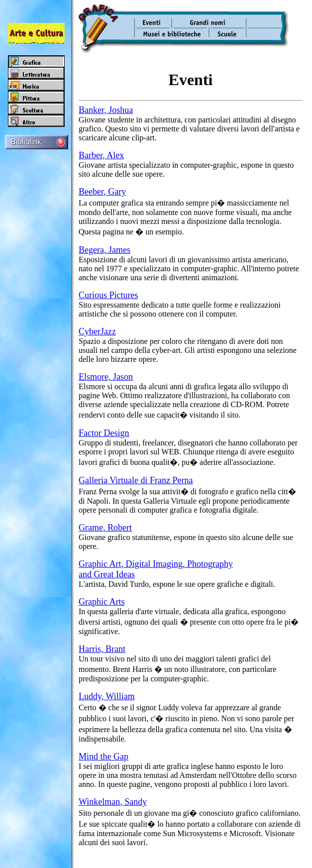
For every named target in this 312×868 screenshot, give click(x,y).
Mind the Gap (104, 757)
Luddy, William (107, 696)
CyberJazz (97, 331)
